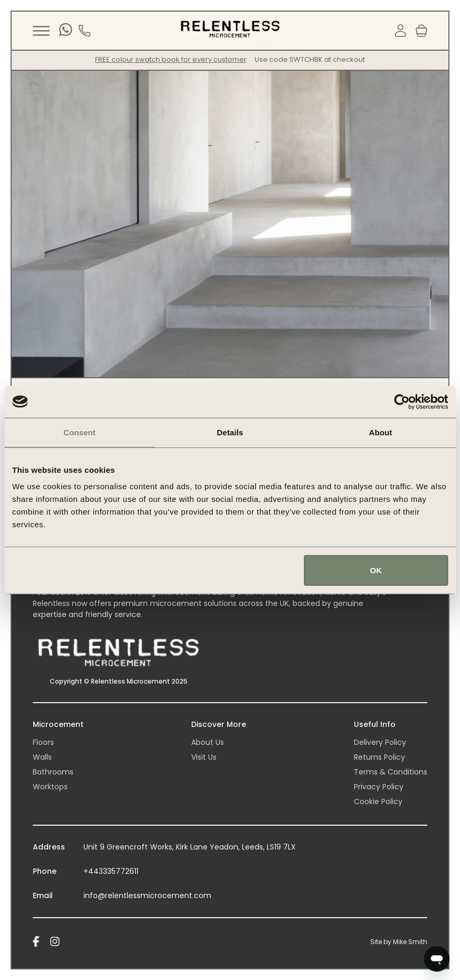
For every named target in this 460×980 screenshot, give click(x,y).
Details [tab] (230, 432)
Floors (43, 742)
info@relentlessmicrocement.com (147, 895)
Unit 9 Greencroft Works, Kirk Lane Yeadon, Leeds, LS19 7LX (190, 847)
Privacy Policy (379, 787)
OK (376, 570)
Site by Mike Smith (399, 942)
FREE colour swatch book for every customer (171, 59)
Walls (42, 757)
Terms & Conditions (391, 772)
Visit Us (204, 757)
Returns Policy (379, 757)
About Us (208, 742)
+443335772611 (111, 871)
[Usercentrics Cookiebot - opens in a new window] (402, 402)
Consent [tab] (79, 432)
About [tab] (381, 432)
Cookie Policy (378, 801)
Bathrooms (53, 772)
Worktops (50, 787)
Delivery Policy (380, 742)
